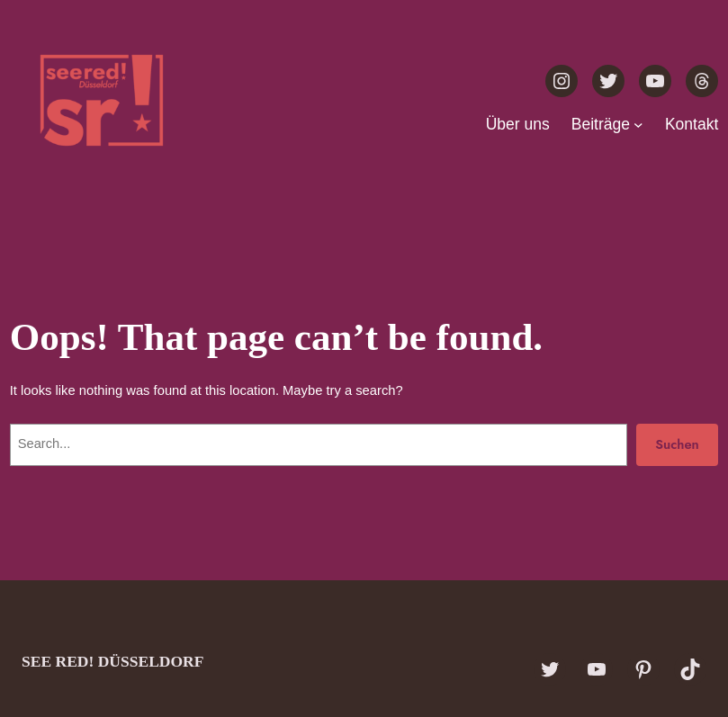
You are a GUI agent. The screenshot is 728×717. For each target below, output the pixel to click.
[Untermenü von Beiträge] (638, 124)
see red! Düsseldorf (112, 661)
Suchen (677, 444)
